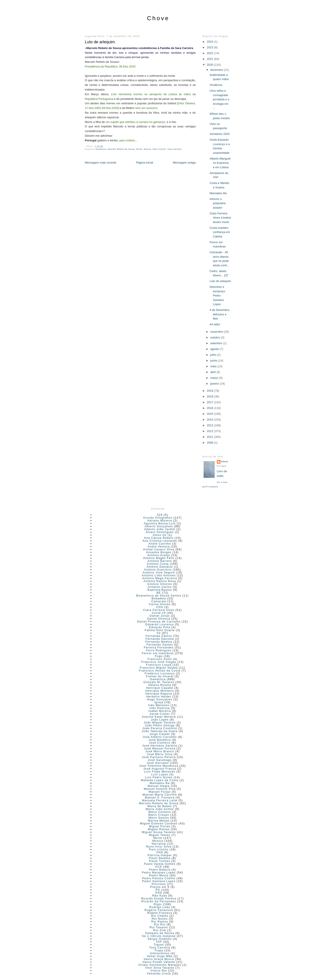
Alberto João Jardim (160, 529)
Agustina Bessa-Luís (160, 523)
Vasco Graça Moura (159, 959)
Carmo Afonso (160, 604)
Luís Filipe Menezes (160, 772)
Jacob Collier (160, 714)
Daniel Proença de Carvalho (159, 621)
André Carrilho (160, 544)
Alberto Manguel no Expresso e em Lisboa (220, 163)
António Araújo (159, 555)
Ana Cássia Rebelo (159, 538)
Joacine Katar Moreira (159, 717)
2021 (211, 59)
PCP (159, 867)
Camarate (159, 601)
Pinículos (159, 884)
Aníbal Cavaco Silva (159, 549)
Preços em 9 (160, 887)
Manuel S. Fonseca (160, 797)
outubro (216, 337)
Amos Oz (160, 535)
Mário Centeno (160, 812)
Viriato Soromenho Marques (160, 965)
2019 (211, 391)
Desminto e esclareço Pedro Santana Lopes (217, 295)
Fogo (159, 656)
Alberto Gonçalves (159, 526)
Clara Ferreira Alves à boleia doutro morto (220, 218)
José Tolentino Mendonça (159, 766)
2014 (211, 420)
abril (213, 372)
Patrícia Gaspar (160, 855)
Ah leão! (215, 324)
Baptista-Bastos (160, 590)
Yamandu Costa (159, 973)
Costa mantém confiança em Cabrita (220, 232)
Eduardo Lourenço (160, 624)
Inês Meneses (159, 705)
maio (214, 366)
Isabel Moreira (160, 711)
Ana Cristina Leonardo (160, 541)
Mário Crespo (159, 815)
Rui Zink (160, 930)
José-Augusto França (160, 769)
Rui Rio (160, 924)
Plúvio (225, 462)
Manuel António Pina (160, 789)
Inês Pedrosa (160, 708)
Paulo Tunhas (160, 861)
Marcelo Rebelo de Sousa (121, 149)
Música (147, 149)
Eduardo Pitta (160, 627)
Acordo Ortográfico (158, 518)
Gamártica (101, 149)
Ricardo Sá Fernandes (159, 901)
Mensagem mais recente (101, 163)
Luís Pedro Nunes (159, 777)
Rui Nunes (160, 919)
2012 (211, 431)
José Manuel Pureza (160, 748)
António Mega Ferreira (160, 578)
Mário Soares (159, 818)
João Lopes (160, 720)
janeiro (215, 384)
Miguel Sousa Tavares (159, 832)
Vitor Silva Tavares (160, 968)
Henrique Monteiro (160, 691)
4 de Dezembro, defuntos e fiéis (220, 314)
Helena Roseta (160, 685)
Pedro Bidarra (160, 870)
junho (214, 361)
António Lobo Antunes (159, 575)
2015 (211, 414)
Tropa (159, 950)
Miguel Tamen (160, 835)
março (215, 378)
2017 (211, 402)
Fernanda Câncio (159, 636)
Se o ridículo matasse (159, 936)
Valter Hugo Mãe (160, 956)
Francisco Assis (160, 659)
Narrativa (159, 844)
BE (159, 593)
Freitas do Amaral (160, 676)
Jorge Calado (160, 734)
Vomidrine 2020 (220, 134)
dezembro (217, 70)
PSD (159, 893)
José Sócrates (158, 763)
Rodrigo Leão (160, 907)
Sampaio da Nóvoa (160, 933)
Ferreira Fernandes (159, 647)
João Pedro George (160, 725)
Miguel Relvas (159, 829)
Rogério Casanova (159, 910)
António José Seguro (159, 572)
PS (158, 890)
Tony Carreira (174, 149)
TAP (159, 942)
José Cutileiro (160, 743)
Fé (159, 633)
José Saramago (160, 760)
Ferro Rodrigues (159, 650)
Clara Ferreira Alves (159, 610)
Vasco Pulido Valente (159, 962)
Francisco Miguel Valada (159, 668)
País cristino (159, 149)
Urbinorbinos (160, 953)
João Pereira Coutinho (160, 728)
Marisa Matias (159, 821)
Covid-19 (159, 613)
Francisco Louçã (159, 665)
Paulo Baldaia (160, 858)
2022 (211, 53)
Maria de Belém (160, 806)
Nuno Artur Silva (159, 847)
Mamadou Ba (218, 193)
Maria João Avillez (160, 809)
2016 (211, 408)
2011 (211, 437)
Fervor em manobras (158, 653)
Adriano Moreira (160, 521)
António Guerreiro (158, 570)
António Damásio (160, 567)
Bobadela (159, 598)
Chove (158, 18)
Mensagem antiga (184, 163)
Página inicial (145, 163)
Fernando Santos (160, 645)
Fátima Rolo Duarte (160, 630)
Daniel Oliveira (159, 619)
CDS (160, 607)
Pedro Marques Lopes (159, 872)
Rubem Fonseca (160, 913)
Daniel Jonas (160, 616)
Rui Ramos (160, 922)
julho (214, 355)
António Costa (158, 564)
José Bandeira (160, 740)
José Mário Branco (160, 751)
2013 (211, 425)
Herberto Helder (159, 696)
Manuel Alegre (159, 786)
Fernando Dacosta (160, 639)
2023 (211, 47)
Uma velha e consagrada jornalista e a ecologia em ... (219, 99)
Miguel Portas (160, 826)
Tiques (159, 945)
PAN (160, 852)
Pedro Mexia (159, 875)
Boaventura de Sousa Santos (159, 596)
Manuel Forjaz (160, 792)
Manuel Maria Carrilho (160, 795)
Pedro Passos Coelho (159, 878)
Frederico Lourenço (160, 673)
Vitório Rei (159, 971)
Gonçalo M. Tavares (159, 682)
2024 (211, 42)
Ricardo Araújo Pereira (159, 898)
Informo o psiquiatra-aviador (218, 203)
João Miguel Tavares (160, 722)
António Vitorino (160, 584)
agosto (215, 349)
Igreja (159, 702)
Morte (139, 149)
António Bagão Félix (159, 558)
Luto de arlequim (100, 42)
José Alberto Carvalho (160, 737)
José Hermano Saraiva (160, 746)
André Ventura (159, 546)
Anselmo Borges (159, 552)
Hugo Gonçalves (160, 699)
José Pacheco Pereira (159, 757)
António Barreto (160, 561)
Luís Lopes (160, 774)
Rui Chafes (160, 916)
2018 (211, 396)
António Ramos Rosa (160, 581)
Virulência (216, 85)
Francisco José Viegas (159, 662)
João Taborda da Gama (160, 731)
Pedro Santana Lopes (159, 881)
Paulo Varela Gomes (160, 864)
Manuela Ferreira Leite (160, 800)
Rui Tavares (159, 927)
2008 (211, 443)
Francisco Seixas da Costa (160, 671)
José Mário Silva (160, 754)
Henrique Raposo (159, 694)
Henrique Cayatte (160, 688)
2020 (211, 65)
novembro (217, 332)
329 (160, 515)
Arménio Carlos (160, 587)
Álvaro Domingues (160, 532)
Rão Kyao (160, 896)
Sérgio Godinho (160, 939)
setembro (217, 343)
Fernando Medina (159, 642)
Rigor (158, 904)
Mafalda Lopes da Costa (160, 780)
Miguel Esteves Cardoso (159, 823)
